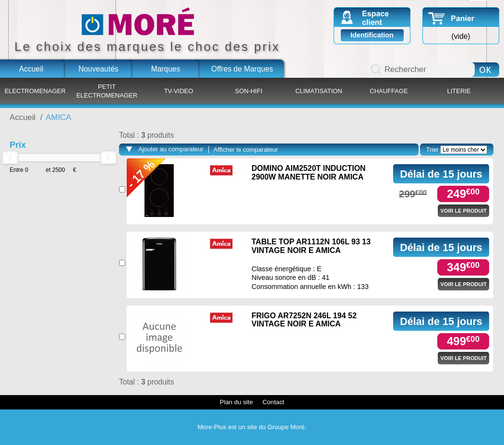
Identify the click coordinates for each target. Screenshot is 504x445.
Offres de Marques (242, 69)
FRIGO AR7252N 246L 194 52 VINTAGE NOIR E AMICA (304, 320)
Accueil (31, 69)
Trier (432, 150)
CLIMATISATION (319, 91)
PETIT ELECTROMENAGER (107, 91)
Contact (273, 402)
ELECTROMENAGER (35, 91)
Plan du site (236, 402)
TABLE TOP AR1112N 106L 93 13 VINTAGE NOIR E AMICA (311, 246)
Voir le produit (463, 211)
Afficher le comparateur (246, 150)
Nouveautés (98, 69)
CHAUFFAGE (389, 91)
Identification (372, 35)
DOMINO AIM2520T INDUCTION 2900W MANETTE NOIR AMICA (309, 173)
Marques (166, 69)
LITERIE (459, 91)
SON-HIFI (248, 91)
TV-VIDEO (179, 91)
